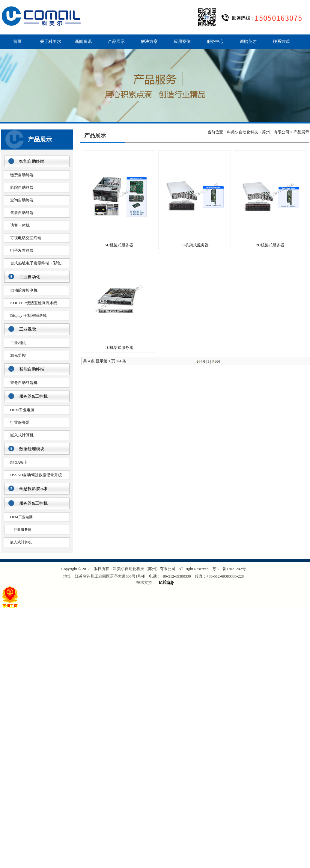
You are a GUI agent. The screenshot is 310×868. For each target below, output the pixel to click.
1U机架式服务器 (119, 348)
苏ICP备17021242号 (229, 569)
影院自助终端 (22, 187)
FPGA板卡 (19, 462)
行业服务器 (20, 422)
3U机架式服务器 (195, 245)
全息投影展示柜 (34, 489)
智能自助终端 (32, 161)
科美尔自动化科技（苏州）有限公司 (258, 132)
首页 (17, 42)
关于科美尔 (50, 42)
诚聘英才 (248, 42)
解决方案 (149, 42)
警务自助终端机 (24, 383)
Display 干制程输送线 (28, 315)
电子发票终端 (22, 250)
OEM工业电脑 (22, 410)
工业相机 (18, 343)
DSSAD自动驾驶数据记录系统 (36, 475)
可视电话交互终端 (26, 238)
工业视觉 (28, 329)
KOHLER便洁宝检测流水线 (34, 303)
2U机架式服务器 (270, 245)
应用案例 (182, 42)
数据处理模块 (32, 449)
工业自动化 (30, 277)
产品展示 (116, 42)
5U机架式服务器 (119, 245)
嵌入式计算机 (22, 435)
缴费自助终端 (22, 175)
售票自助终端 (22, 213)
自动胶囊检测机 (24, 290)
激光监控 (18, 355)
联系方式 (281, 42)
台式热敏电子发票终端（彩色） (37, 263)
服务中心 (215, 42)
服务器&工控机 (33, 396)
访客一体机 (20, 225)
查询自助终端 (22, 200)
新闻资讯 (83, 42)
